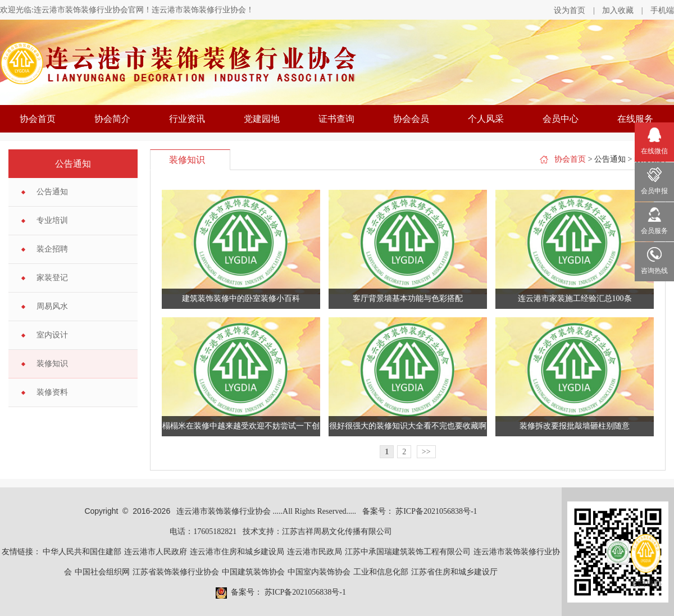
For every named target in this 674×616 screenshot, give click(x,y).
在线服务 (635, 119)
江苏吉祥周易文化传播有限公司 (337, 531)
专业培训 (52, 220)
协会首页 (38, 119)
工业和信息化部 (381, 572)
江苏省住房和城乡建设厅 (454, 572)
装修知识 (52, 364)
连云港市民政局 (315, 552)
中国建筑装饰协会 (253, 572)
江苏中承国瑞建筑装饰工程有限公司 (408, 552)
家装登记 (52, 278)
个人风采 (486, 119)
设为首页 (570, 10)
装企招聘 (52, 249)
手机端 (662, 10)
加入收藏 (618, 10)
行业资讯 (187, 119)
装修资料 (52, 392)
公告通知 (52, 192)
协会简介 (112, 119)
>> (426, 452)
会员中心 (561, 119)
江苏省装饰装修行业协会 (176, 572)
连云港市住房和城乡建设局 (237, 552)
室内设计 (52, 335)
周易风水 (52, 306)
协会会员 (411, 119)
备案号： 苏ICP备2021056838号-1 (420, 511)
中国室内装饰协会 (319, 572)
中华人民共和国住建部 (82, 552)
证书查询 (336, 119)
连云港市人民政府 (156, 552)
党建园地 (262, 119)
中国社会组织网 (102, 572)
